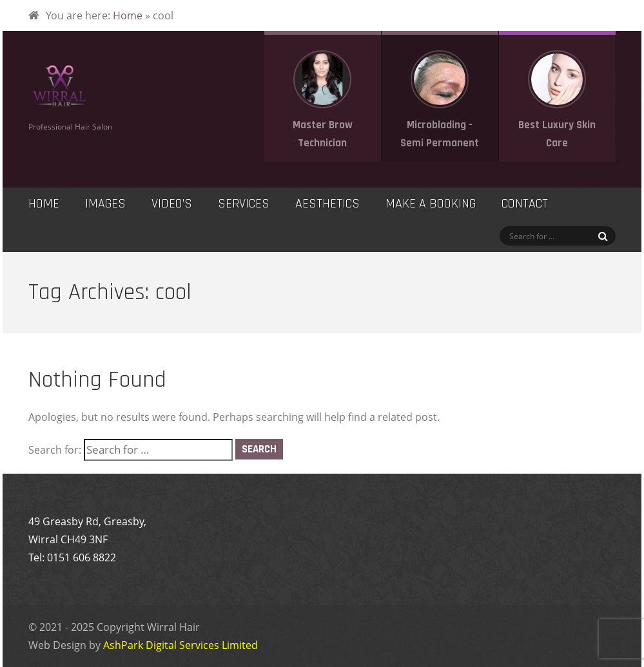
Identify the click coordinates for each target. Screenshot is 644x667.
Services (244, 204)
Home (128, 15)
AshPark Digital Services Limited (181, 645)
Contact (525, 204)
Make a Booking (431, 204)
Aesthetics (327, 204)
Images (105, 204)
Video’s (172, 204)
